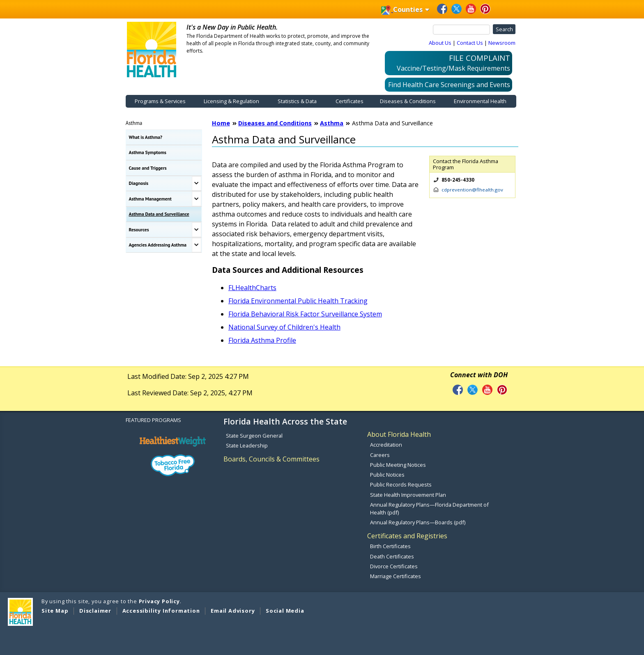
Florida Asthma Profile (262, 340)
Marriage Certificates (396, 576)
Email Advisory (233, 611)
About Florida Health (399, 434)
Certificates (350, 101)
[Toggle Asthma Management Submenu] (197, 199)
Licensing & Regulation (231, 101)
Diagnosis (139, 183)
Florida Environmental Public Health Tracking (298, 301)
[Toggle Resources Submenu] (197, 230)
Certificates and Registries (407, 536)
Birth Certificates (390, 546)
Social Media (285, 611)
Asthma (134, 123)
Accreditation (386, 445)
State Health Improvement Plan (408, 495)
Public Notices (387, 475)
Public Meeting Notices (398, 465)
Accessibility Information (161, 611)
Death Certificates (392, 556)
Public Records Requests (401, 484)
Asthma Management (150, 199)
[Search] (462, 30)
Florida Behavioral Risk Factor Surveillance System (305, 314)
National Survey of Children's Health (284, 327)
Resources (139, 229)
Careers (380, 455)
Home (221, 123)
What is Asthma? (146, 137)
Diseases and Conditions (275, 123)
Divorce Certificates (394, 566)
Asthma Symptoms (148, 152)
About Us (440, 43)
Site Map (55, 611)
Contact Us (470, 43)
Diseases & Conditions (408, 101)
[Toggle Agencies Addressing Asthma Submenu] (197, 245)
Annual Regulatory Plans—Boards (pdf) (418, 522)
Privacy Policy (159, 601)
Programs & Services (160, 101)
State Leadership (247, 445)
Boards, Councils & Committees (271, 459)
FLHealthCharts (252, 288)
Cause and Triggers (148, 168)
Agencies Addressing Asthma (158, 245)
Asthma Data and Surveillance (159, 214)
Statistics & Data (297, 101)
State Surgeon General (254, 436)
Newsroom (502, 43)
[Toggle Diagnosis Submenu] (197, 184)
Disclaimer (95, 611)
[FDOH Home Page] (152, 49)
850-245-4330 (458, 180)
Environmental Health (480, 101)
